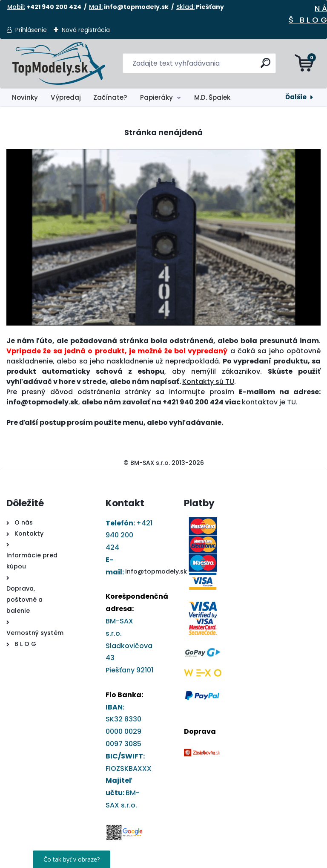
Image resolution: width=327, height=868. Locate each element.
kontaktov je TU (269, 402)
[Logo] (59, 63)
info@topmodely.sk (156, 571)
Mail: (96, 7)
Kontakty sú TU (208, 382)
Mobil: (16, 7)
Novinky (25, 97)
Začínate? (110, 97)
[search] (266, 66)
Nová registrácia (86, 30)
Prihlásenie (31, 30)
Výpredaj (66, 97)
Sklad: (185, 7)
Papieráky (156, 97)
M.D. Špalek (212, 97)
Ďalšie (296, 97)
